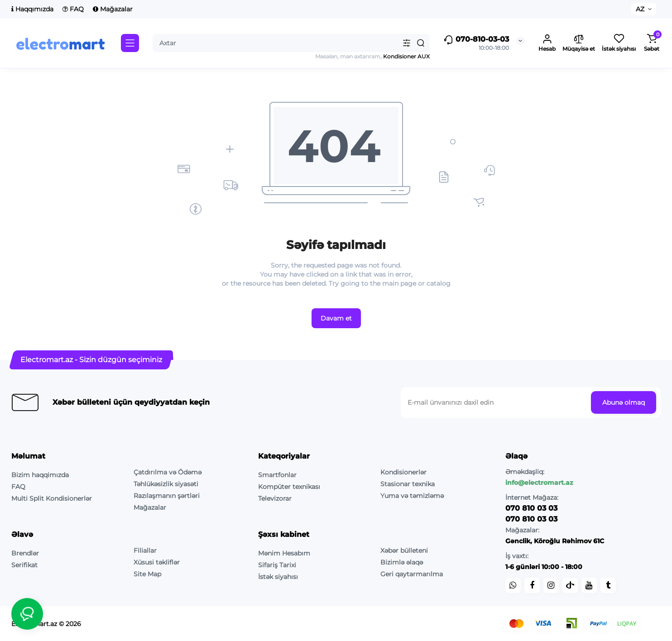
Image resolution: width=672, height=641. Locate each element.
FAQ (73, 9)
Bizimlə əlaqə (402, 562)
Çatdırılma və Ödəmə (168, 472)
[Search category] (407, 43)
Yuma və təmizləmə (412, 496)
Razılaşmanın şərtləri (167, 496)
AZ (640, 9)
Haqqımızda (32, 9)
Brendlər (25, 553)
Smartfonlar (277, 475)
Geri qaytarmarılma (412, 574)
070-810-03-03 (476, 40)
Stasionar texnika (408, 484)
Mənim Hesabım (284, 553)
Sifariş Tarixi (277, 565)
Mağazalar (113, 9)
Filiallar (145, 550)
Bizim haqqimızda (40, 475)
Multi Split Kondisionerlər (52, 498)
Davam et (336, 318)
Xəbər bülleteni (404, 550)
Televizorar (275, 498)
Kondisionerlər (403, 472)
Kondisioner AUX (406, 56)
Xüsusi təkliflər (157, 562)
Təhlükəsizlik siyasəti (166, 484)
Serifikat (24, 565)
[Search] (421, 43)
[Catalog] (130, 43)
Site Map (147, 574)
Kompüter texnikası (289, 487)
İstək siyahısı (278, 577)
